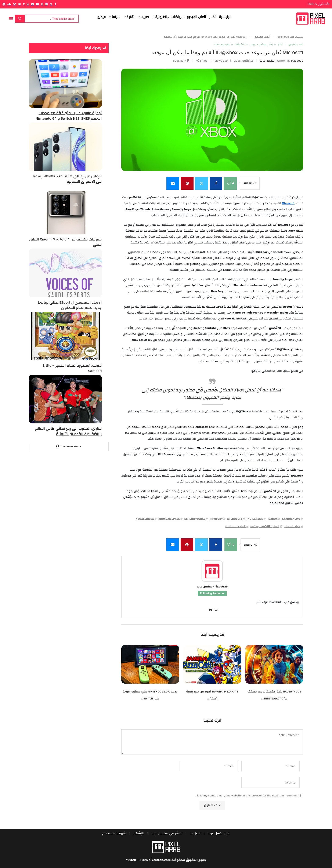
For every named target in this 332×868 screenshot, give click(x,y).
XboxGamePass (169, 519)
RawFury (216, 519)
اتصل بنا (195, 833)
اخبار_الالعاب (292, 526)
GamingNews (291, 519)
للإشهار (139, 833)
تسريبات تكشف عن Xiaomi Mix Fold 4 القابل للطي (66, 242)
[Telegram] (4, 4)
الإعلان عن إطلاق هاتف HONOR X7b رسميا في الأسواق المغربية (67, 179)
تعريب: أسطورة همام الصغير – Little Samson (72, 368)
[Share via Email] (173, 183)
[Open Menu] (11, 19)
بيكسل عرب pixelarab (290, 37)
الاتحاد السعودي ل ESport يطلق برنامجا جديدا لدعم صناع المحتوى (70, 305)
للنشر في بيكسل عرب (167, 833)
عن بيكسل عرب (219, 833)
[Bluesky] (15, 4)
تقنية (131, 17)
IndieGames (255, 519)
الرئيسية (225, 17)
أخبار (213, 17)
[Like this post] (229, 183)
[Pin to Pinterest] (187, 183)
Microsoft (235, 519)
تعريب (145, 17)
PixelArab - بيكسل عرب (212, 587)
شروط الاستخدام (114, 833)
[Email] (33, 4)
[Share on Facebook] (216, 183)
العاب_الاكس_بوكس (265, 526)
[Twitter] (51, 4)
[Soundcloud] (9, 4)
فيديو (102, 17)
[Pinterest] (42, 4)
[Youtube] (37, 4)
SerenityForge (195, 519)
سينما (116, 17)
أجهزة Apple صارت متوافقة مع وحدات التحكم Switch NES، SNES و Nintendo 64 (69, 116)
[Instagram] (46, 4)
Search (20, 19)
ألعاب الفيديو (196, 17)
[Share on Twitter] (202, 183)
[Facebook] (55, 4)
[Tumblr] (24, 4)
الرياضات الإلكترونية (169, 17)
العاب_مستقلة (235, 526)
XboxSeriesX (145, 519)
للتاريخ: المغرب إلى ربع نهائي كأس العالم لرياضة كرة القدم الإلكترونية (68, 431)
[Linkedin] (28, 4)
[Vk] (19, 4)
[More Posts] (69, 446)
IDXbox (273, 519)
